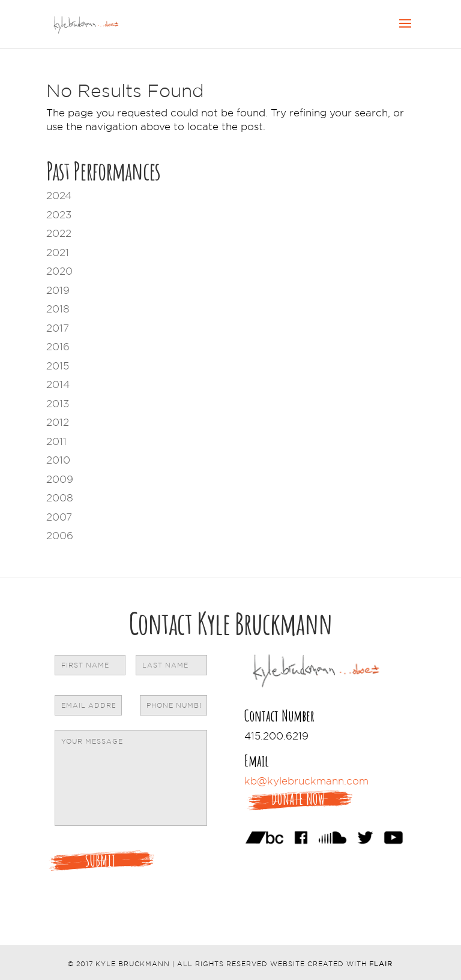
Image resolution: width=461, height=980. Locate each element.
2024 (59, 196)
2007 (59, 517)
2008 (60, 498)
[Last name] (171, 665)
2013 (58, 404)
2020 (59, 271)
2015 (58, 366)
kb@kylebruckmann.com (306, 781)
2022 (59, 233)
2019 (58, 290)
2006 (60, 536)
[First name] (90, 665)
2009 (60, 479)
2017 (58, 328)
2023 (59, 215)
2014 (58, 384)
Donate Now (298, 799)
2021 (58, 252)
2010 (58, 460)
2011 (56, 441)
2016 (58, 347)
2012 (58, 422)
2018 (58, 309)
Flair (381, 964)
